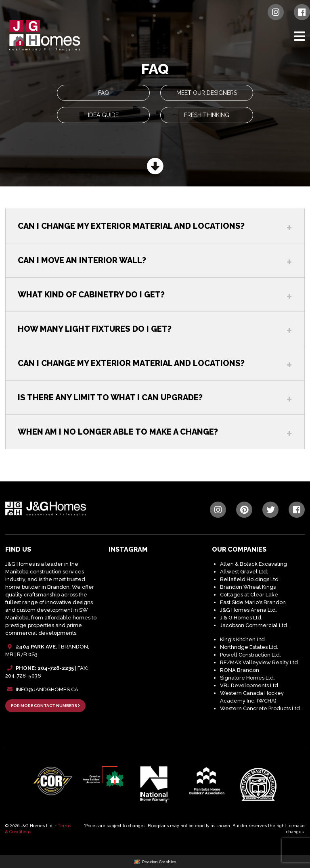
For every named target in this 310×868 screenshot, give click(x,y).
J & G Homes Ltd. (241, 618)
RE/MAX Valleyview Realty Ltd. (260, 662)
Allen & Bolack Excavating (253, 564)
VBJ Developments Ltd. (250, 685)
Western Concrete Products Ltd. (261, 708)
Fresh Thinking (207, 115)
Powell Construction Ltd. (250, 655)
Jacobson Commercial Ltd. (254, 625)
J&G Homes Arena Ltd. (248, 610)
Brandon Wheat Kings (248, 587)
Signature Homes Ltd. (247, 678)
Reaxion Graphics (159, 862)
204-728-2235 (56, 668)
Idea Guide (103, 115)
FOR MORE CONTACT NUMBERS (45, 706)
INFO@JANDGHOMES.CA (47, 689)
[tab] (155, 226)
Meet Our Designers (207, 93)
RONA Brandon (240, 670)
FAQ (104, 93)
